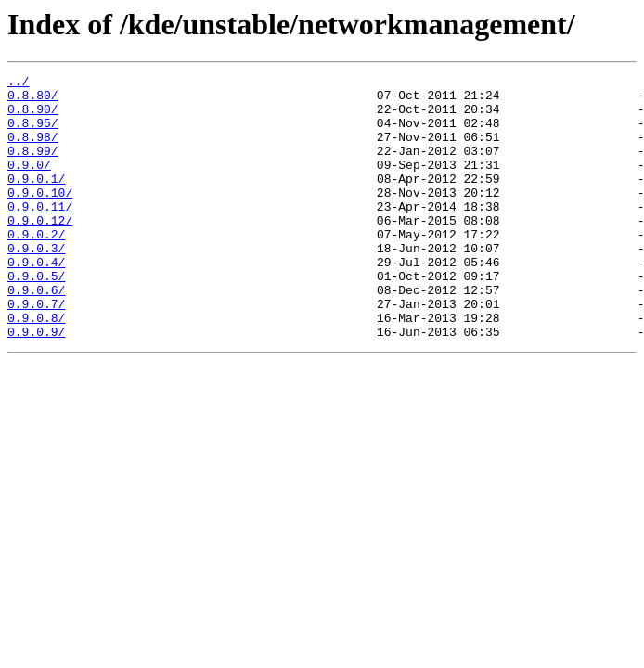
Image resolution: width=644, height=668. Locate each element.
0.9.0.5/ (36, 317)
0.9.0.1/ (36, 200)
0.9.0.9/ (36, 384)
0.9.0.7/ (36, 351)
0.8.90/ (33, 117)
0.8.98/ (33, 150)
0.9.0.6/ (36, 334)
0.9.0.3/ (36, 284)
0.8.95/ (33, 134)
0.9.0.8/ (36, 367)
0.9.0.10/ (40, 217)
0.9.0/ (29, 184)
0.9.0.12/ (40, 250)
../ (18, 83)
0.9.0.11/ (40, 234)
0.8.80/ (33, 100)
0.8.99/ (33, 167)
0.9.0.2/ (36, 267)
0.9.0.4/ (36, 301)
